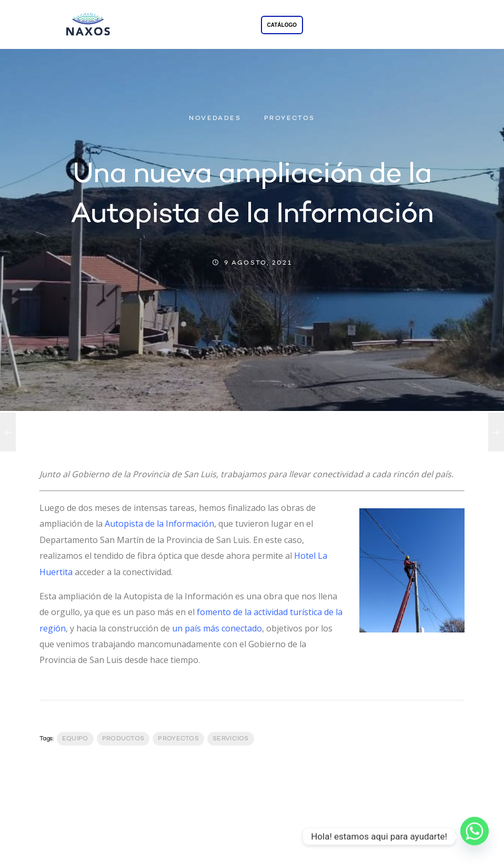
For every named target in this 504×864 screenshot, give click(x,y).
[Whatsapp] (475, 837)
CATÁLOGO (282, 25)
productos (123, 739)
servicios (231, 739)
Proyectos (178, 739)
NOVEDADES (215, 118)
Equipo (75, 739)
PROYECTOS (290, 118)
